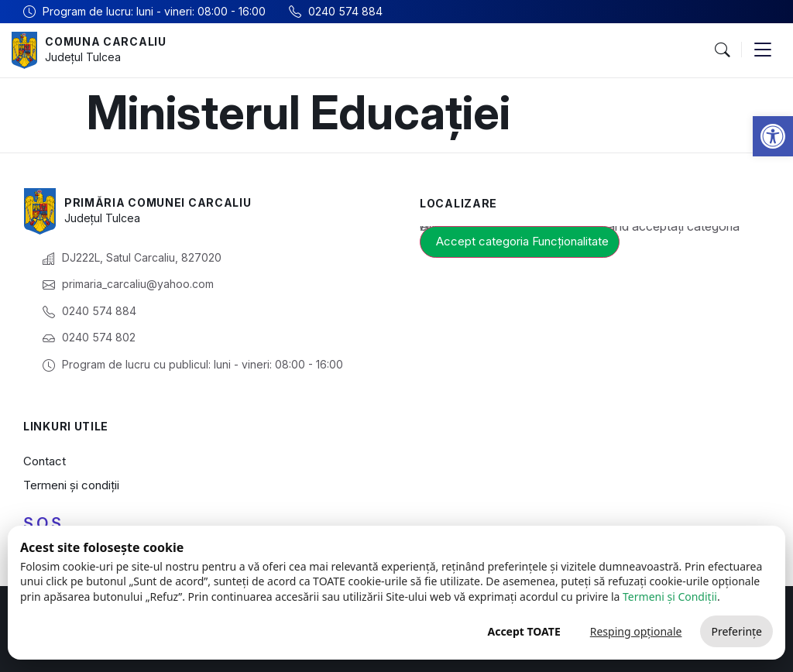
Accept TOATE (524, 631)
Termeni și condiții (71, 485)
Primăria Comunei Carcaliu (158, 202)
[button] (773, 136)
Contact (45, 461)
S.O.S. (44, 523)
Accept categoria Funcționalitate (522, 241)
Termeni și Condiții (670, 597)
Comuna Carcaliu (106, 41)
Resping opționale (636, 631)
